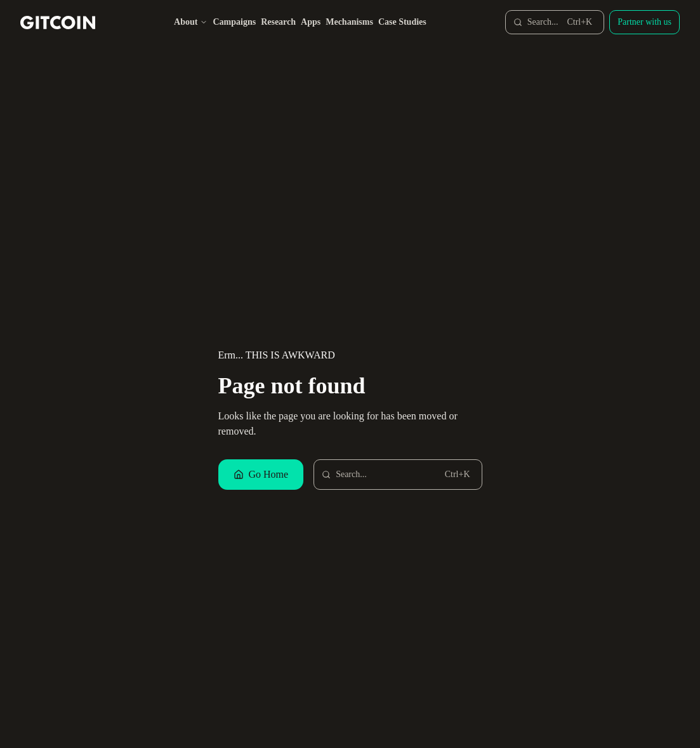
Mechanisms (349, 22)
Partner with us (644, 22)
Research (278, 22)
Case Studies (402, 22)
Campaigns (234, 22)
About (191, 22)
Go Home (261, 474)
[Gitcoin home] (58, 23)
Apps (311, 22)
